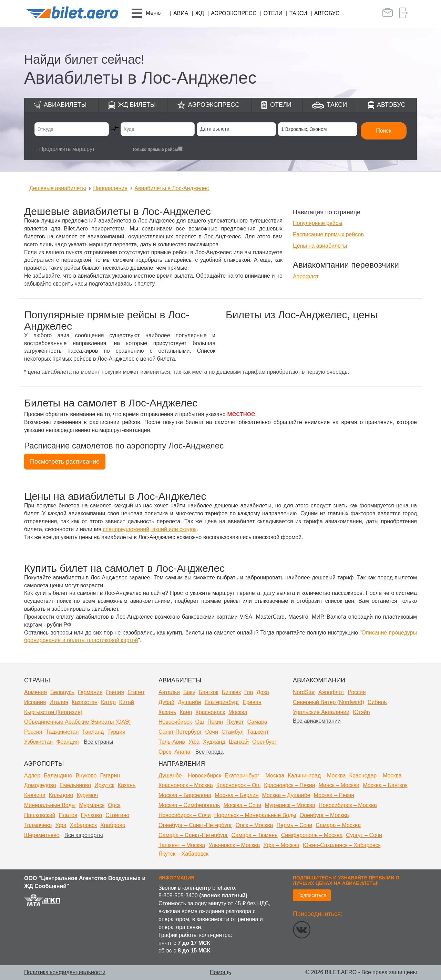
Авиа (181, 13)
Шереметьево (42, 835)
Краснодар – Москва (376, 776)
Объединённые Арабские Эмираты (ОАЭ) (77, 722)
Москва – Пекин (334, 795)
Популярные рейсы (318, 223)
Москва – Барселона (185, 795)
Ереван (252, 702)
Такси (298, 13)
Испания (35, 702)
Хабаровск (83, 825)
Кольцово (61, 795)
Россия (33, 732)
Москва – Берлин (237, 795)
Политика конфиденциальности (65, 972)
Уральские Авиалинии (321, 712)
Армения (35, 692)
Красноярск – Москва (186, 785)
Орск (165, 752)
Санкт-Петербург (180, 732)
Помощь (220, 972)
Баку (189, 692)
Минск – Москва (339, 785)
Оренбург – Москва (324, 815)
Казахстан (85, 702)
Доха (263, 692)
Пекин (215, 722)
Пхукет (235, 722)
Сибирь (377, 702)
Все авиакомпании (317, 721)
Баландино (58, 776)
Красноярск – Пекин (289, 785)
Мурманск (92, 805)
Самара (257, 722)
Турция (116, 732)
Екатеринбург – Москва (254, 776)
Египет (136, 692)
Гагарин (110, 776)
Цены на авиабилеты (320, 246)
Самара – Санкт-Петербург (193, 835)
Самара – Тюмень (255, 835)
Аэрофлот (306, 276)
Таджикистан (62, 732)
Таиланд (93, 732)
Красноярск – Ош (238, 785)
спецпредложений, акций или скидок (150, 529)
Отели (273, 13)
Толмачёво (38, 825)
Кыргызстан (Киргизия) (53, 712)
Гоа (249, 692)
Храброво (113, 825)
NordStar (304, 692)
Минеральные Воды (50, 805)
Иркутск (104, 785)
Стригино (117, 815)
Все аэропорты (84, 835)
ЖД (200, 13)
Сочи (211, 732)
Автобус (327, 13)
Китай (127, 702)
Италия (59, 702)
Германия (90, 692)
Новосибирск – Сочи (185, 815)
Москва (238, 712)
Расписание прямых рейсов (328, 234)
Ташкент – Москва (182, 845)
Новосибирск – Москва (348, 805)
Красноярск (210, 712)
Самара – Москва (338, 825)
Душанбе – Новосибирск (190, 776)
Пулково (91, 815)
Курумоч (87, 795)
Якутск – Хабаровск (183, 854)
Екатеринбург (222, 702)
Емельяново (75, 785)
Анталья (169, 692)
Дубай (166, 702)
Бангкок (208, 692)
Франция (68, 742)
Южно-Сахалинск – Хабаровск (342, 845)
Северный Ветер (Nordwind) (329, 702)
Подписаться (312, 895)
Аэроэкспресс (234, 13)
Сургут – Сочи (364, 835)
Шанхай (239, 742)
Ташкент (258, 732)
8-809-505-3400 (178, 895)
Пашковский (40, 815)
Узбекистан (38, 742)
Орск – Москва (254, 825)
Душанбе (189, 702)
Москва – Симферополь (189, 805)
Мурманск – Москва (290, 805)
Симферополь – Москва (312, 835)
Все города (209, 752)
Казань (167, 712)
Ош (200, 722)
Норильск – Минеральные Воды (255, 815)
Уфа (194, 742)
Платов (68, 815)
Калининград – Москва (317, 776)
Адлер (32, 776)
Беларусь (62, 692)
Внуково (86, 776)
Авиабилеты (65, 105)
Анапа (182, 752)
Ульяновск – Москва (234, 845)
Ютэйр (361, 712)
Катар (108, 702)
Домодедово (40, 785)
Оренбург (264, 742)
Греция (115, 692)
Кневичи (35, 795)
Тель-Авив (172, 742)
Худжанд (214, 742)
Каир (186, 712)
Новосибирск (175, 722)
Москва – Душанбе (286, 795)
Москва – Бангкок (385, 785)
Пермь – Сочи (294, 825)
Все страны (98, 742)
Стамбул (233, 732)
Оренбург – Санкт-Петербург (195, 825)
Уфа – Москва (281, 845)
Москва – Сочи (243, 805)
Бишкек (231, 692)
